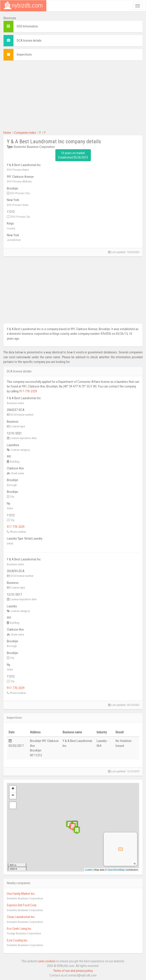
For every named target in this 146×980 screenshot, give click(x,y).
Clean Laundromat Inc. (21, 917)
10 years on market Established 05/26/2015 (73, 155)
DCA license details (29, 41)
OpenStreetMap (116, 870)
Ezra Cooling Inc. (17, 940)
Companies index (25, 133)
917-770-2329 (28, 391)
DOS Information (27, 26)
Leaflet (89, 870)
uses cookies (47, 961)
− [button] (13, 796)
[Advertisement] (73, 95)
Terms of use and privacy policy (73, 971)
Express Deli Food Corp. (22, 905)
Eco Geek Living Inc (19, 929)
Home (7, 133)
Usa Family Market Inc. (21, 894)
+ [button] (13, 789)
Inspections (24, 54)
